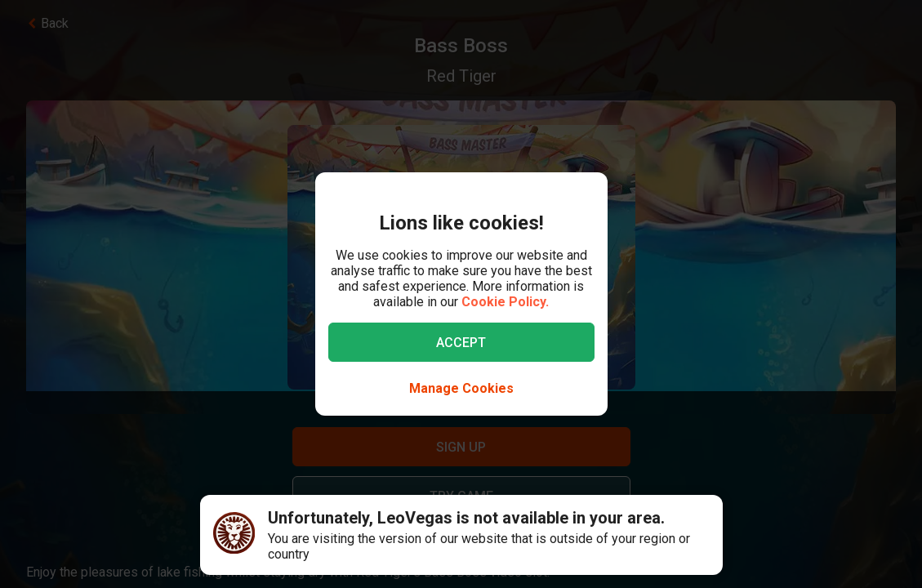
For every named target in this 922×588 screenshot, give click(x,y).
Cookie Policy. (505, 302)
